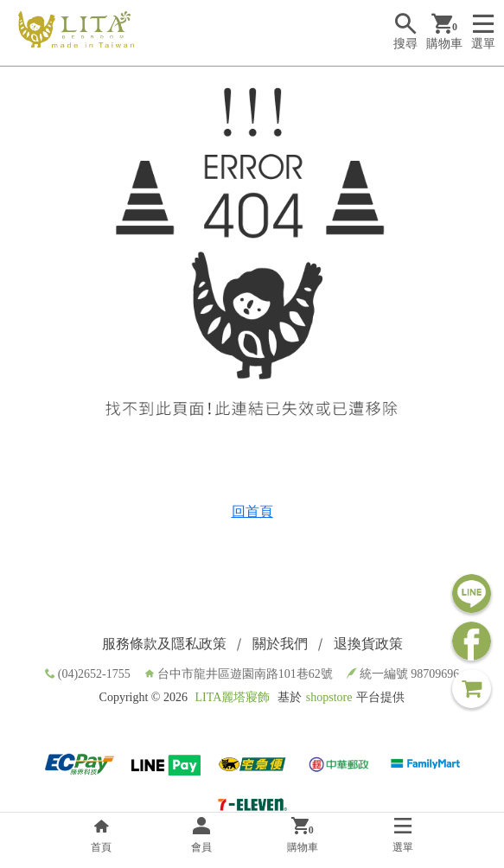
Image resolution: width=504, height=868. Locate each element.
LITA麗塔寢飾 (232, 697)
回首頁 (252, 511)
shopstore (329, 697)
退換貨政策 (368, 644)
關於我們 (280, 644)
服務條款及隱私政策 (164, 644)
